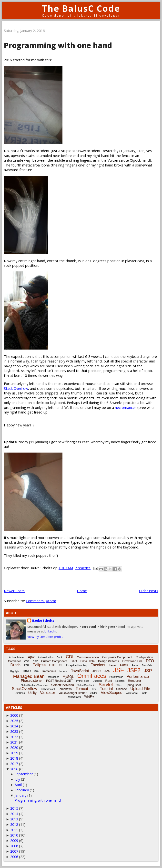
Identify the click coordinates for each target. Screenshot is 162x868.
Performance (138, 677)
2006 (14, 857)
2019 (14, 753)
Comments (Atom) (41, 601)
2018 (14, 758)
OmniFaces (92, 676)
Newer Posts (14, 591)
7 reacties (83, 568)
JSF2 (134, 670)
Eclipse (39, 665)
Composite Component (117, 657)
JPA (107, 671)
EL (61, 665)
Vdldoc (94, 693)
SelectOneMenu (63, 685)
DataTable (87, 661)
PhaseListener (32, 681)
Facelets (98, 665)
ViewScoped (112, 693)
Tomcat (82, 689)
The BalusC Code (81, 8)
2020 (14, 748)
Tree (94, 689)
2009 (14, 841)
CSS (27, 661)
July (17, 779)
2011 (14, 830)
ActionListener (17, 657)
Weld (145, 693)
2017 (14, 764)
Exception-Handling (76, 666)
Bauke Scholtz (43, 621)
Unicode (121, 689)
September (24, 774)
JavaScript (80, 671)
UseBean (20, 693)
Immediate (49, 671)
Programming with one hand (58, 45)
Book (60, 657)
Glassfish (147, 666)
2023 (14, 731)
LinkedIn (50, 631)
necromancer (125, 408)
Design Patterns (108, 661)
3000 (14, 715)
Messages (54, 677)
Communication (88, 657)
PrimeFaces (83, 681)
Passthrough (116, 677)
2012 (14, 824)
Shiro (119, 685)
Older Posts (149, 591)
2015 (14, 808)
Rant (109, 681)
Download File (132, 661)
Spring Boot (133, 685)
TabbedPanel (48, 689)
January (20, 795)
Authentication (46, 657)
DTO (150, 661)
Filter (124, 665)
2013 (14, 819)
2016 (14, 769)
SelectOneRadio (86, 685)
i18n (37, 671)
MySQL (68, 677)
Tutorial (106, 689)
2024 (14, 726)
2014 (14, 814)
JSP (148, 671)
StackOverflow (25, 689)
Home (82, 591)
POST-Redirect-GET (59, 681)
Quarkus (97, 681)
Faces (113, 665)
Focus (135, 666)
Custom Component (54, 661)
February (22, 790)
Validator (48, 693)
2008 (14, 846)
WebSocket (132, 693)
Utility (32, 693)
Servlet (106, 685)
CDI (70, 657)
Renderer (134, 681)
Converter (15, 661)
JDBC (97, 671)
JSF (119, 670)
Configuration (144, 657)
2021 (14, 742)
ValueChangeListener (73, 693)
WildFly (89, 697)
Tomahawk (65, 689)
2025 (14, 721)
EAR (26, 666)
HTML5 (27, 671)
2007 (14, 851)
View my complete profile (45, 637)
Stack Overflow (16, 388)
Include (63, 671)
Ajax (31, 657)
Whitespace (74, 697)
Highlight (15, 671)
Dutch (15, 665)
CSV (35, 661)
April (18, 785)
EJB (52, 665)
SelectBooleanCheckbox (35, 685)
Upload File (140, 689)
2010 (14, 835)
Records (120, 681)
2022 (14, 737)
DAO (74, 661)
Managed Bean (29, 676)
